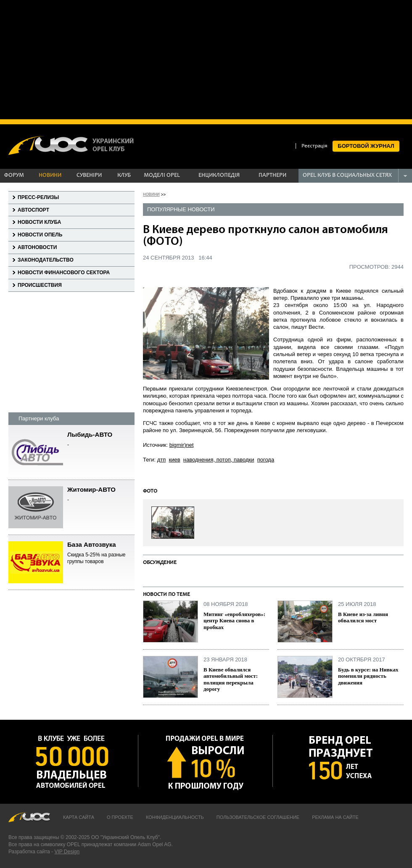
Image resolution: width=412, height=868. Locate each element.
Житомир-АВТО (101, 495)
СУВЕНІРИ (89, 176)
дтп (162, 460)
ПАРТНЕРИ (272, 176)
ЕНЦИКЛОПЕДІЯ (219, 176)
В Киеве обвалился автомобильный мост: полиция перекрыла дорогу (231, 679)
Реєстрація (314, 146)
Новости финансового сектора (64, 273)
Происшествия (40, 285)
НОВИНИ (50, 176)
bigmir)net (182, 445)
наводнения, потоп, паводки (219, 460)
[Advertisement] (206, 59)
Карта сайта (79, 817)
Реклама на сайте (335, 817)
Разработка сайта (29, 852)
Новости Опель (40, 235)
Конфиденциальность (175, 817)
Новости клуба (39, 222)
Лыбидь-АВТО (101, 440)
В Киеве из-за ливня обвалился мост (363, 618)
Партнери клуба (39, 418)
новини (151, 194)
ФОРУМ (14, 176)
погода (266, 460)
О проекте (120, 817)
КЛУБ (124, 176)
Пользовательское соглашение (258, 817)
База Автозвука (101, 553)
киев (175, 460)
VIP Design (67, 852)
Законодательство (46, 260)
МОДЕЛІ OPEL (162, 176)
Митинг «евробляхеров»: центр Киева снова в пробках (234, 621)
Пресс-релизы (38, 197)
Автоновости (37, 247)
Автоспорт (33, 210)
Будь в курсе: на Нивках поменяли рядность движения (368, 676)
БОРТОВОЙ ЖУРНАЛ (366, 146)
